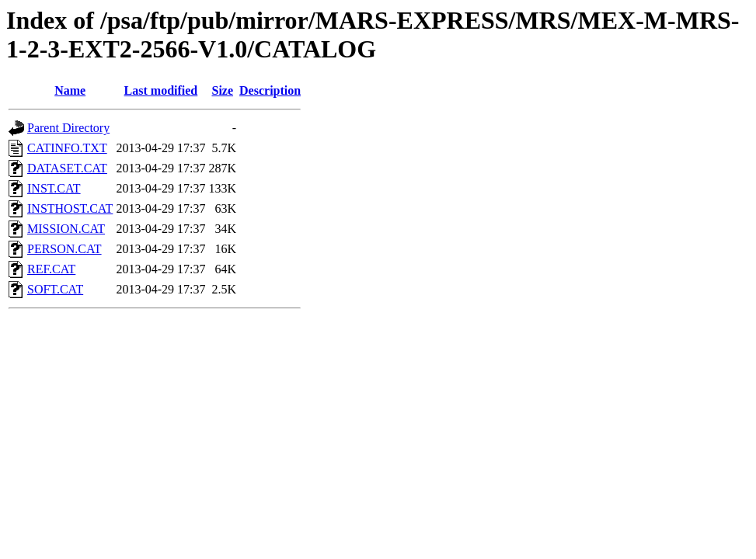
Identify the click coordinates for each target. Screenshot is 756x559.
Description (270, 90)
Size (222, 90)
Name (70, 90)
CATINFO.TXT (67, 148)
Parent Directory (68, 128)
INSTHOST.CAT (70, 208)
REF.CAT (51, 269)
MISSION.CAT (66, 229)
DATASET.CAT (67, 168)
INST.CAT (54, 188)
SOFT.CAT (55, 289)
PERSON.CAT (64, 249)
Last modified (161, 90)
